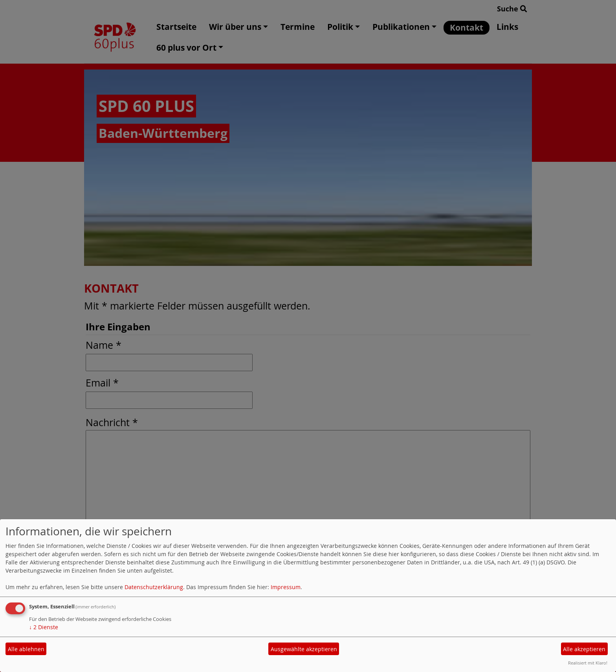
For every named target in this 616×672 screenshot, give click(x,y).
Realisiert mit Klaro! (588, 663)
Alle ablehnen (26, 649)
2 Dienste (44, 627)
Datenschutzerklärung (154, 587)
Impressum (286, 587)
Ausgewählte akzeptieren (304, 649)
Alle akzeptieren (584, 649)
